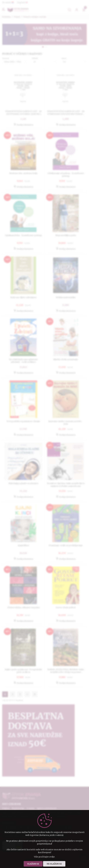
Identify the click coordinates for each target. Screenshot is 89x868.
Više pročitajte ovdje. (44, 857)
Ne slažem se (54, 864)
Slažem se (33, 864)
